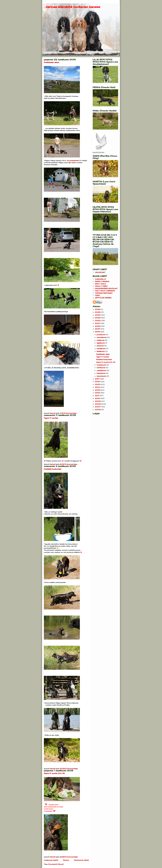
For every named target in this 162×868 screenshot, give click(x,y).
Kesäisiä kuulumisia (53, 469)
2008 (98, 404)
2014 (98, 387)
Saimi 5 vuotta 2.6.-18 (54, 773)
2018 (98, 332)
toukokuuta (101, 365)
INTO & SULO (101, 284)
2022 (98, 321)
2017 (98, 379)
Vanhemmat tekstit (81, 860)
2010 (98, 398)
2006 (98, 410)
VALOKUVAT (100, 272)
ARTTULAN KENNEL (103, 298)
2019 (98, 329)
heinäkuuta (101, 349)
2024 (98, 315)
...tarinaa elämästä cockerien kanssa (72, 7)
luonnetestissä (73, 160)
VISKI (97, 295)
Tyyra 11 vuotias (51, 418)
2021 (98, 323)
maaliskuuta (102, 370)
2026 (98, 309)
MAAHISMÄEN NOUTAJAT (106, 288)
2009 (98, 401)
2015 (98, 384)
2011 (97, 396)
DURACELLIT (101, 279)
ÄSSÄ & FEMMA (102, 281)
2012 (98, 393)
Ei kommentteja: (70, 413)
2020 (98, 326)
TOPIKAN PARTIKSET (104, 293)
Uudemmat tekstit (51, 860)
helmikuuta (101, 373)
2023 (98, 318)
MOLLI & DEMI (101, 286)
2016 (98, 382)
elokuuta (100, 346)
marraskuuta (102, 337)
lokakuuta (101, 340)
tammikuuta (102, 376)
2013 (98, 390)
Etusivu (66, 860)
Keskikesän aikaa (51, 62)
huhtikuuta (101, 368)
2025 (98, 312)
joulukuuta (101, 335)
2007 (98, 407)
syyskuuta (101, 343)
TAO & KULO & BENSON (105, 291)
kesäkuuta (101, 351)
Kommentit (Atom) (56, 864)
